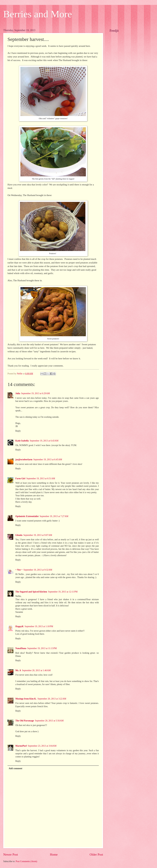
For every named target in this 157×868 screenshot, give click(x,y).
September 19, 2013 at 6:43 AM (44, 441)
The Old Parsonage (25, 721)
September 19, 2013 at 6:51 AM (41, 479)
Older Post (96, 855)
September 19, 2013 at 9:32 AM (38, 570)
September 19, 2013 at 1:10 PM (39, 626)
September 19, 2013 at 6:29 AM (35, 393)
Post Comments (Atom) (26, 861)
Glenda (19, 535)
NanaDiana (21, 648)
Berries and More (38, 14)
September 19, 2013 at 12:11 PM (63, 592)
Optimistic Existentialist (27, 516)
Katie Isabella (22, 441)
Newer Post (11, 855)
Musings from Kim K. (26, 699)
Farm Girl (20, 479)
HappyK (20, 626)
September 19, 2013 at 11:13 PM (42, 648)
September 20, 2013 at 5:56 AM (49, 721)
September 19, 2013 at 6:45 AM (48, 460)
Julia (18, 393)
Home (54, 855)
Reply (18, 431)
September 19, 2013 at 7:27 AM (54, 516)
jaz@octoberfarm (24, 460)
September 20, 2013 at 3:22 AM (52, 699)
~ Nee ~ (19, 570)
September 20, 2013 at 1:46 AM (36, 670)
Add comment (15, 768)
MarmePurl (21, 746)
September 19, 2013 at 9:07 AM (38, 535)
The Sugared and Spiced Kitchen (31, 592)
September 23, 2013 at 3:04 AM (42, 746)
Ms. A (18, 670)
